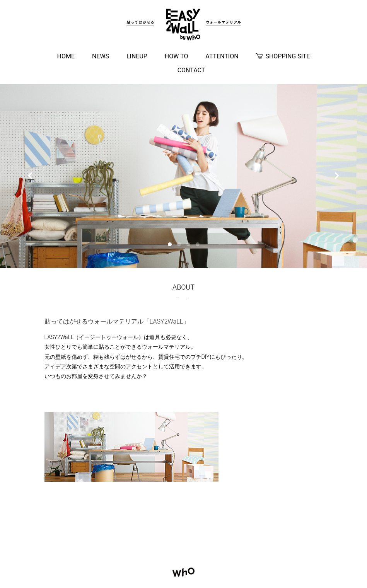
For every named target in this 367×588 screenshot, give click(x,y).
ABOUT (183, 287)
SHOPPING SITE (283, 57)
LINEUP (137, 56)
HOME (66, 56)
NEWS (101, 56)
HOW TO (177, 56)
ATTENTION (222, 56)
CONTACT (191, 70)
